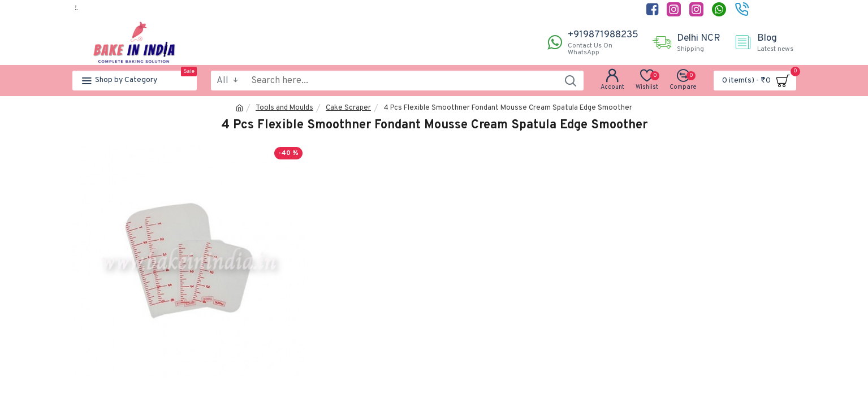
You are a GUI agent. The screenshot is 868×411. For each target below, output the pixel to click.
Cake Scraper (348, 108)
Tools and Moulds (284, 108)
